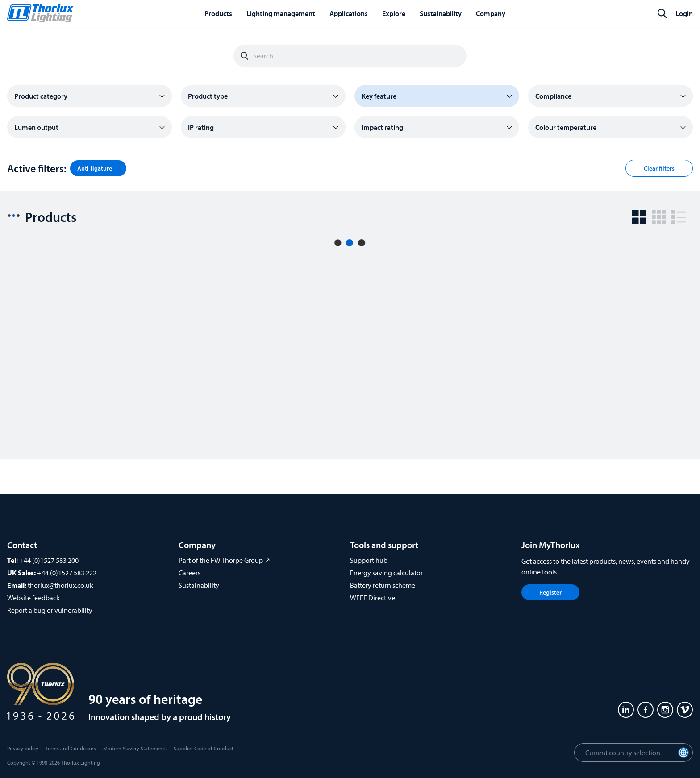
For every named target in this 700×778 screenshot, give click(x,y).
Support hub (369, 560)
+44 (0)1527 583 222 (67, 573)
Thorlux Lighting (81, 763)
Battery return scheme (383, 585)
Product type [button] (208, 96)
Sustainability (199, 585)
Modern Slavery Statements (135, 748)
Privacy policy (23, 748)
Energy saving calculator (386, 573)
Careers (190, 573)
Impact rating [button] (382, 127)
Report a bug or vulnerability (50, 610)
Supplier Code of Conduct (204, 748)
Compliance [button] (553, 96)
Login (684, 13)
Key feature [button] (379, 96)
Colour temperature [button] (566, 127)
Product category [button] (41, 96)
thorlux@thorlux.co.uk (60, 585)
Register (550, 592)
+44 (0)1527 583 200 (49, 560)
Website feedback (33, 598)
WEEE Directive (373, 598)
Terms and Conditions (71, 748)
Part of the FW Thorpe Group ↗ (224, 560)
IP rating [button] (201, 127)
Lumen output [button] (36, 127)
